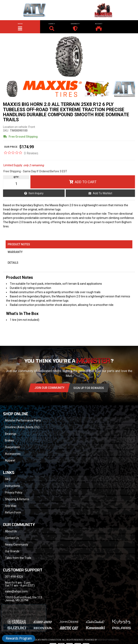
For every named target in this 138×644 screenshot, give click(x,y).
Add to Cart (86, 182)
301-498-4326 (14, 577)
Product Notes (19, 244)
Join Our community (49, 388)
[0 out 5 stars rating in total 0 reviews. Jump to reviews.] (21, 153)
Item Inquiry (36, 193)
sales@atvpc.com (16, 591)
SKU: (6, 131)
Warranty (15, 252)
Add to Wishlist (103, 193)
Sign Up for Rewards (89, 388)
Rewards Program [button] (19, 638)
